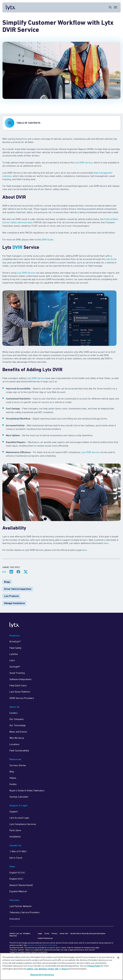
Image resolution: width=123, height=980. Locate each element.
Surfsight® (15, 667)
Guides (13, 784)
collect (30, 969)
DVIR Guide (47, 239)
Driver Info (64, 933)
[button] (61, 123)
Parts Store (15, 830)
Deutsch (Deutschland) (21, 885)
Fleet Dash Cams (18, 685)
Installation (15, 836)
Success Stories (18, 765)
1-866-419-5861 (18, 851)
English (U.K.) (16, 879)
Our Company (17, 719)
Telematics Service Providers (25, 912)
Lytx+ (12, 660)
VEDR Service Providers (22, 698)
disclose (43, 969)
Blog (12, 771)
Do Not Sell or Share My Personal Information (88, 933)
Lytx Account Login (19, 818)
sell (56, 969)
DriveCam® (15, 641)
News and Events (18, 732)
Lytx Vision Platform (20, 692)
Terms (47, 933)
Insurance (15, 919)
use (36, 969)
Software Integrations (20, 679)
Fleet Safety (15, 648)
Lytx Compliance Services (23, 824)
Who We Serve (17, 738)
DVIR (17, 248)
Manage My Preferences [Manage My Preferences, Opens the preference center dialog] (42, 975)
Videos (13, 778)
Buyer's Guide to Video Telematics (27, 790)
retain (51, 969)
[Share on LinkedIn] (11, 572)
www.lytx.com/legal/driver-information (42, 945)
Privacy (55, 933)
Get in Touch (16, 858)
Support (14, 811)
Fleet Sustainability (19, 750)
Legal (40, 933)
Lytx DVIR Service (83, 162)
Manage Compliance (14, 603)
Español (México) (18, 891)
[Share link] (4, 572)
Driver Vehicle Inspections (18, 589)
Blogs (7, 582)
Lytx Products (11, 596)
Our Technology (18, 725)
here (106, 543)
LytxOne (14, 654)
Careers (14, 713)
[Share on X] (25, 572)
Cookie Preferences (45, 938)
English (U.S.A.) (17, 872)
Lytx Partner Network (20, 906)
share (64, 969)
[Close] (118, 958)
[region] (61, 966)
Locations (14, 744)
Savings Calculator (19, 797)
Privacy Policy (94, 966)
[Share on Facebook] (18, 572)
